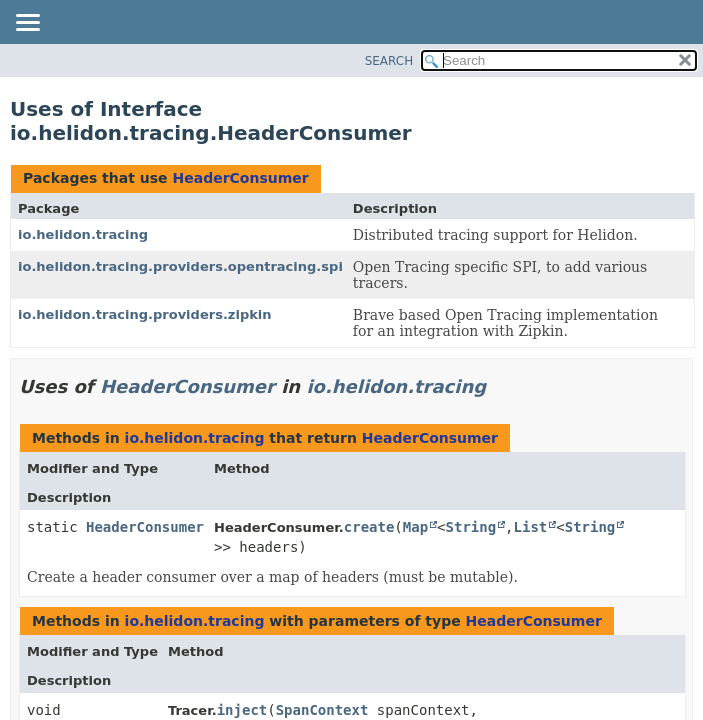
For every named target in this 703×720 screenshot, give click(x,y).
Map (415, 527)
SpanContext (322, 710)
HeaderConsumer (240, 178)
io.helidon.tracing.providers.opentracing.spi (180, 266)
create (369, 527)
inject (242, 710)
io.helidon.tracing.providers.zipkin (145, 314)
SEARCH (389, 61)
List (531, 527)
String (471, 527)
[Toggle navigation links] (27, 24)
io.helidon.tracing (83, 234)
